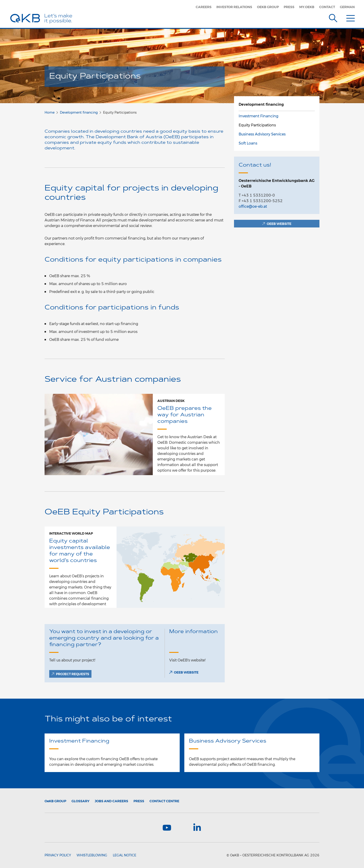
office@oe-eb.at (253, 206)
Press (289, 7)
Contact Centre (164, 801)
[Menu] (351, 17)
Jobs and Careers (111, 801)
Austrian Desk (171, 401)
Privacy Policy (58, 855)
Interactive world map (71, 533)
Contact (327, 7)
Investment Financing (258, 116)
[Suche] (333, 17)
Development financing (79, 112)
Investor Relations (234, 7)
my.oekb (307, 7)
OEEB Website (186, 672)
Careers (204, 7)
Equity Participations (257, 125)
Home (50, 112)
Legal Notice (125, 855)
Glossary (80, 801)
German (347, 7)
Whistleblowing (92, 855)
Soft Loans (248, 143)
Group (55, 801)
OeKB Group (268, 7)
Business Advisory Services (262, 134)
